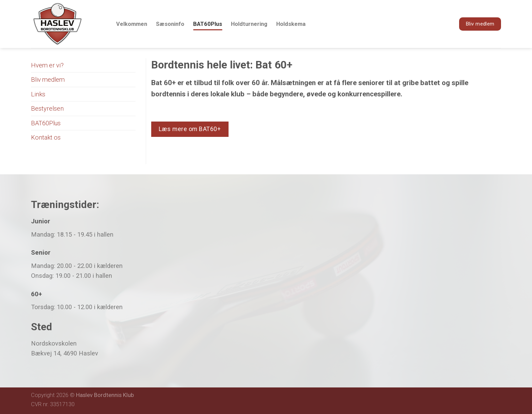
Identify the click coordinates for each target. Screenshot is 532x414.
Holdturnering (249, 24)
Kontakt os (46, 137)
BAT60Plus (208, 24)
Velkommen (132, 24)
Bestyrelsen (47, 108)
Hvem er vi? (47, 65)
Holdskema (291, 24)
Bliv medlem (48, 79)
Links (38, 94)
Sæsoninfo (170, 24)
